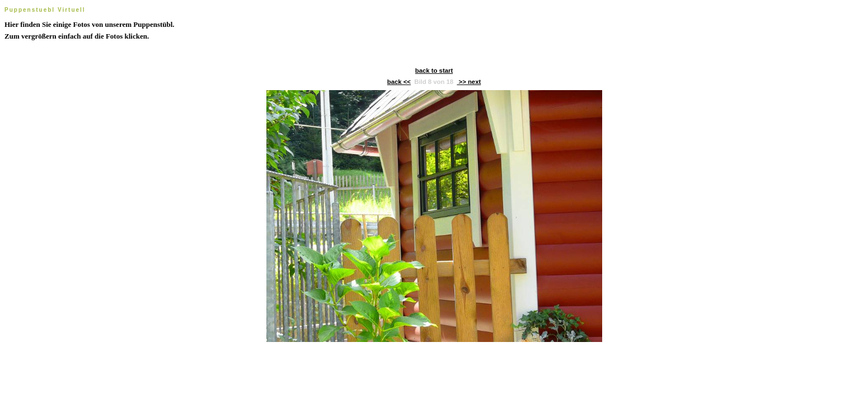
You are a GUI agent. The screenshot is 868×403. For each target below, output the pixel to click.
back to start (434, 71)
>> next (469, 82)
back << (399, 82)
